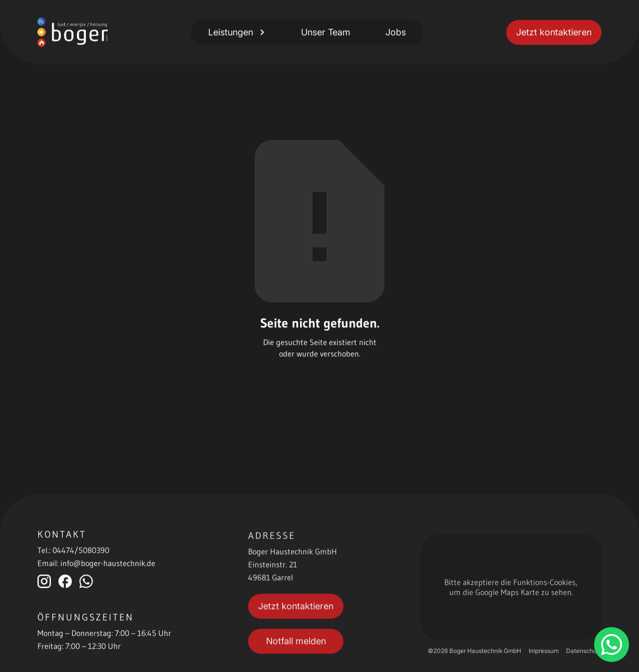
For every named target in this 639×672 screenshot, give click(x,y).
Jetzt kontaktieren (554, 32)
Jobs (396, 32)
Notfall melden (296, 643)
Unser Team (326, 32)
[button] (237, 32)
